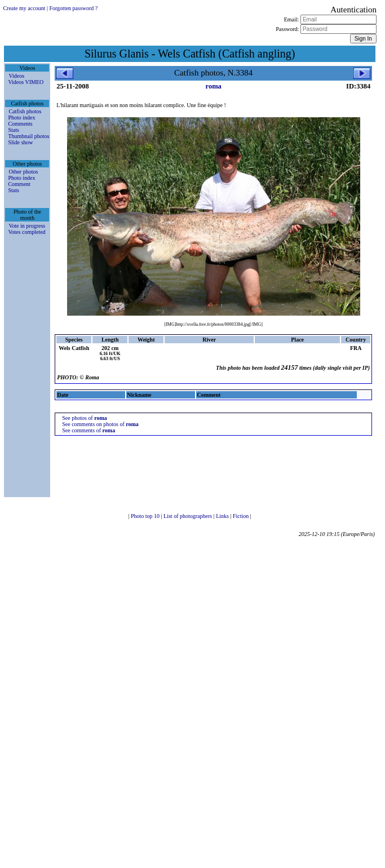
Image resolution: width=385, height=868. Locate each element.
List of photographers (189, 516)
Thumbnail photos (28, 136)
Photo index (21, 118)
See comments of (88, 430)
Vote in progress (27, 226)
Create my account (24, 8)
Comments (20, 124)
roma (214, 86)
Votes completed (26, 232)
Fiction (242, 516)
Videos (16, 76)
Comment (19, 184)
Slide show (20, 142)
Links (223, 516)
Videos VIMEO (26, 82)
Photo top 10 (146, 516)
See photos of (85, 418)
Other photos (23, 172)
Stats (13, 130)
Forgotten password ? (73, 8)
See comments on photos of (100, 424)
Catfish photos (25, 111)
